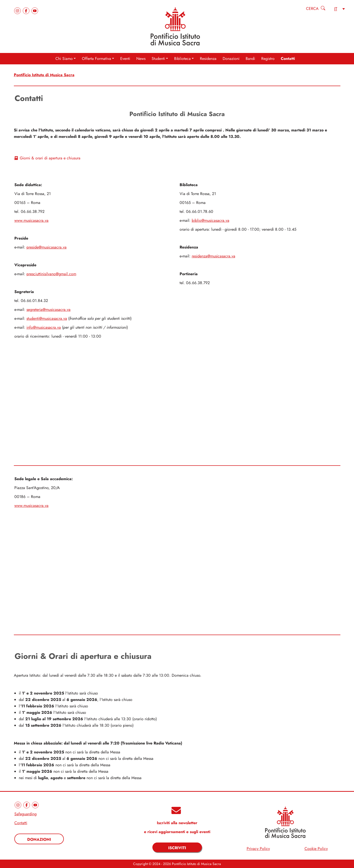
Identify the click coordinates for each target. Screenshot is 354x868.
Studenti (158, 59)
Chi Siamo (64, 59)
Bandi (250, 59)
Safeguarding (25, 814)
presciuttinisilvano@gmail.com (51, 274)
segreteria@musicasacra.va (48, 310)
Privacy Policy (258, 849)
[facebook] (27, 10)
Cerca (312, 9)
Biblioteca (182, 59)
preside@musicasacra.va (47, 247)
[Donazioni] (39, 839)
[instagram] (18, 10)
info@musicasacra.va (44, 327)
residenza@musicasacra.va (213, 256)
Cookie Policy (316, 849)
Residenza (208, 59)
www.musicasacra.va (31, 220)
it (336, 9)
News (141, 59)
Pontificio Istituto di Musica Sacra (44, 75)
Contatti (288, 59)
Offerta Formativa (96, 59)
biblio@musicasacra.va (211, 220)
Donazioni (231, 59)
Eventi (125, 59)
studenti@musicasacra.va (47, 318)
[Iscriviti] (177, 847)
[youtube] (35, 10)
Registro (268, 59)
